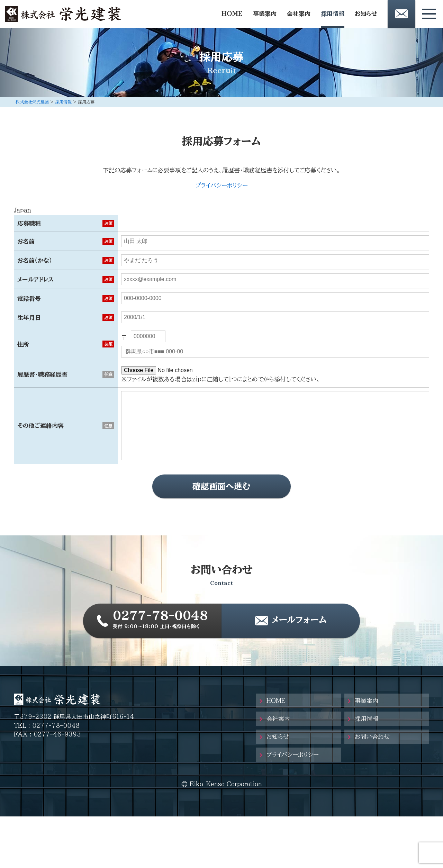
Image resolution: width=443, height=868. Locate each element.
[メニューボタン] (429, 14)
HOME (232, 14)
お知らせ (366, 14)
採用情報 (333, 14)
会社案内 (299, 14)
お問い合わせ (372, 737)
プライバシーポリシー (222, 185)
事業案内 (265, 14)
